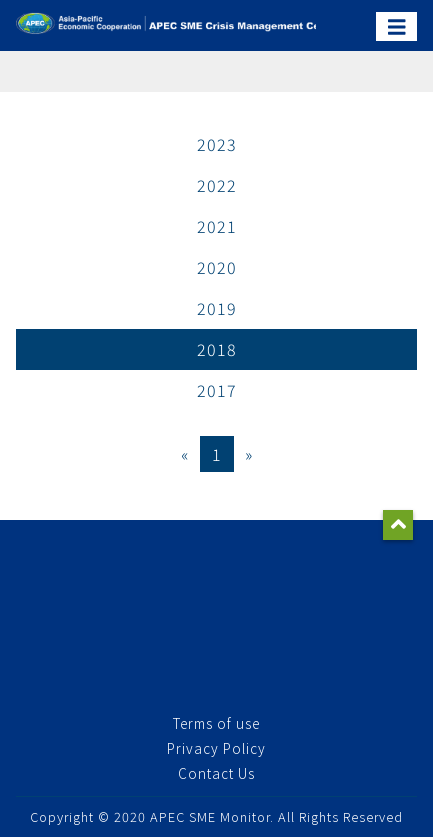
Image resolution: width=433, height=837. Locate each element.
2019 (217, 308)
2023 (217, 144)
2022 (217, 185)
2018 (217, 349)
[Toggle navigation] (397, 26)
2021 (217, 226)
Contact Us (216, 773)
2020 (217, 267)
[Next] (249, 454)
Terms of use (216, 723)
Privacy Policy (216, 748)
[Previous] (185, 454)
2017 (217, 390)
